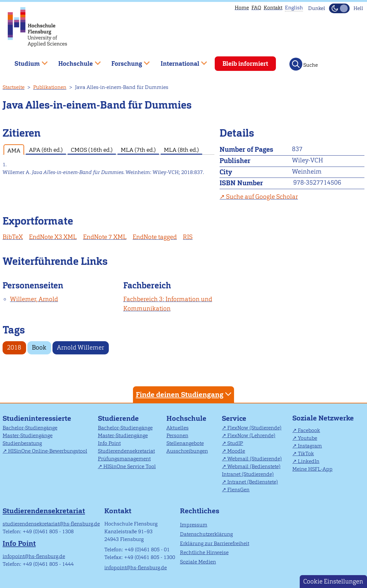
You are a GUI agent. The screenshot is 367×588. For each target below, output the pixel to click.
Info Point (109, 443)
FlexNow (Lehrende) (251, 435)
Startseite (14, 87)
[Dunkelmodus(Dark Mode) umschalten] (339, 8)
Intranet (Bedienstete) (253, 482)
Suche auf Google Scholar (262, 197)
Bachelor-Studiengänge (30, 428)
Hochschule (186, 418)
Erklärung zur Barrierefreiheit (215, 543)
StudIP (235, 443)
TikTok (306, 453)
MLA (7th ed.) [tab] (138, 150)
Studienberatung (22, 443)
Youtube (307, 438)
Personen (177, 435)
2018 (14, 347)
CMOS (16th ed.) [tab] (92, 150)
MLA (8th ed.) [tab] (181, 150)
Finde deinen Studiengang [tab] (184, 394)
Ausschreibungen (187, 451)
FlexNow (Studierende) (254, 428)
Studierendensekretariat (126, 451)
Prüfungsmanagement (124, 459)
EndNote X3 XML (53, 237)
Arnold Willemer (80, 347)
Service (234, 418)
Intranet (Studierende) (248, 474)
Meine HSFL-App (312, 469)
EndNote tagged (155, 237)
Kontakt (273, 8)
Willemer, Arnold (34, 299)
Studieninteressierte (37, 418)
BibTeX (13, 237)
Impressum (194, 525)
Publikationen (50, 87)
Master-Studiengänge (28, 435)
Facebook (309, 430)
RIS (188, 237)
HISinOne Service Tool (130, 466)
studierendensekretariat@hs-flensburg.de (51, 524)
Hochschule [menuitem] (75, 61)
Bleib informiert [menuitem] (245, 64)
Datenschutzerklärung (206, 534)
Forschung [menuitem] (126, 61)
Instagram (310, 446)
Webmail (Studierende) (254, 459)
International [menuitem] (179, 61)
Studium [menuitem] (26, 61)
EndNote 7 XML (105, 237)
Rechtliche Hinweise (204, 552)
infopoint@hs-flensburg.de (34, 556)
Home (242, 8)
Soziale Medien (198, 562)
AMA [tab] (14, 150)
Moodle (236, 451)
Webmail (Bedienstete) (254, 466)
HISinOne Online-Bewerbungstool (48, 451)
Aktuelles (178, 428)
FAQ (256, 8)
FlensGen (238, 490)
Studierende (118, 418)
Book (39, 347)
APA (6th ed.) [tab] (46, 150)
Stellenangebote (185, 443)
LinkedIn (309, 461)
